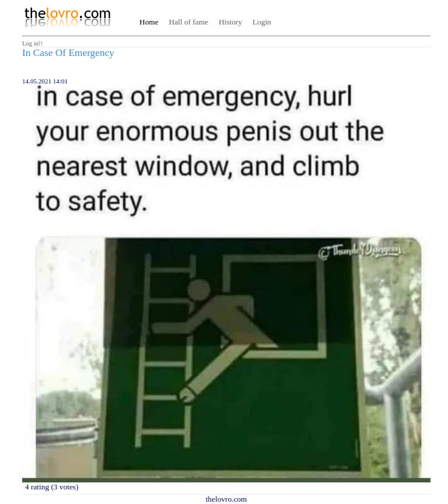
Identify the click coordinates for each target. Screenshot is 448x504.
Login (262, 22)
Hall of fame (189, 22)
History (230, 22)
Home (149, 22)
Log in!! (32, 43)
